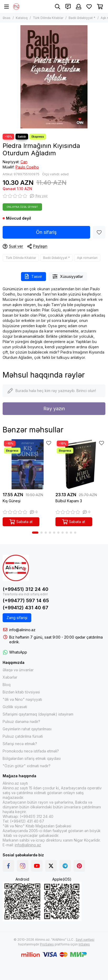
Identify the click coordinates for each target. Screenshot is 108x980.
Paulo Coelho (27, 167)
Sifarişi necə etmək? (20, 744)
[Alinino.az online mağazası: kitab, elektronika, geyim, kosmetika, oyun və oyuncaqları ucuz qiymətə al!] (16, 7)
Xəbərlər (10, 677)
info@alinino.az (22, 630)
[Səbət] (100, 7)
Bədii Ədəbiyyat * (82, 18)
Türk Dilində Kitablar (48, 18)
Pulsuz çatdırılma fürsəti (23, 736)
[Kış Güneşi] (28, 464)
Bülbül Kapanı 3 (69, 501)
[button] (35, 533)
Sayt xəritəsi (85, 940)
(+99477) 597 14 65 (26, 600)
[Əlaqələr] (68, 7)
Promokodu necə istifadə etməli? (31, 751)
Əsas (7, 18)
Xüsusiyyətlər (68, 276)
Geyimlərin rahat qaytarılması (27, 729)
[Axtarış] (58, 7)
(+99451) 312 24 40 (25, 589)
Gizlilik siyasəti (15, 707)
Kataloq (22, 18)
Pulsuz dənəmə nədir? (21, 721)
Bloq (7, 685)
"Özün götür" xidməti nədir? (27, 766)
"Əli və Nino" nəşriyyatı (22, 699)
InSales (84, 944)
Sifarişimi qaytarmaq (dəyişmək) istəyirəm (38, 714)
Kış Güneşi (12, 501)
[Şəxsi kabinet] (79, 7)
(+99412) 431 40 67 (25, 608)
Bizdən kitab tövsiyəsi (21, 692)
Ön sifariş (46, 232)
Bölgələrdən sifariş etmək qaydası (32, 758)
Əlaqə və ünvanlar (18, 670)
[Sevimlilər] (89, 7)
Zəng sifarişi (17, 618)
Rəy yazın (54, 409)
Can (24, 162)
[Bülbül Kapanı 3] (81, 464)
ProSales (47, 944)
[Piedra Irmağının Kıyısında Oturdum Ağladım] (54, 77)
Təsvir (34, 276)
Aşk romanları (87, 258)
